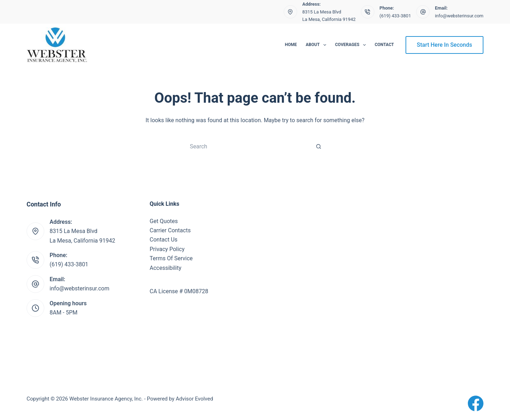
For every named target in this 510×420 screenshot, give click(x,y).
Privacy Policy (167, 249)
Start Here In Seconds (444, 45)
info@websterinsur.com (459, 16)
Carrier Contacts (170, 230)
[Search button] (319, 146)
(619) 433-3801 (395, 16)
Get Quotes (164, 221)
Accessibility (166, 268)
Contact (384, 45)
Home (291, 45)
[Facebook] (476, 403)
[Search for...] (248, 146)
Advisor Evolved (194, 399)
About (317, 45)
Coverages (352, 45)
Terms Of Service (171, 258)
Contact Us (164, 240)
